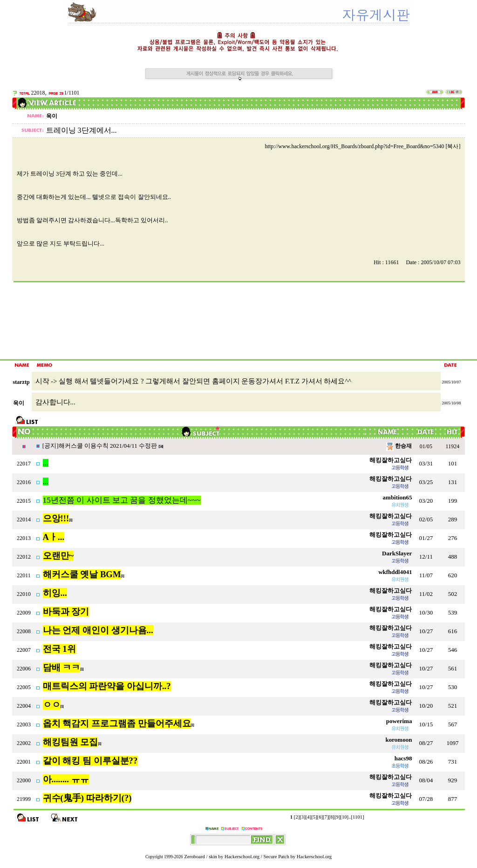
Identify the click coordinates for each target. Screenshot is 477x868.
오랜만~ (58, 556)
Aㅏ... (54, 537)
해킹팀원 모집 (71, 742)
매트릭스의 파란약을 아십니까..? (107, 686)
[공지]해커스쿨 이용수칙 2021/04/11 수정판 (100, 446)
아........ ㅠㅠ (66, 779)
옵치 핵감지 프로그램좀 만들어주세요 (117, 723)
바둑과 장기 (66, 612)
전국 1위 (59, 649)
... (46, 463)
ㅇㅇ (52, 705)
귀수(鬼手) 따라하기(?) (87, 798)
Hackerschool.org (242, 857)
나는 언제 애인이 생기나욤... (98, 630)
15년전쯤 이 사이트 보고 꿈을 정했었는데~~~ (122, 500)
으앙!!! (56, 518)
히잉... (55, 593)
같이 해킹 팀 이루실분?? (90, 761)
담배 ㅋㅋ (62, 667)
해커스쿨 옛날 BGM (82, 574)
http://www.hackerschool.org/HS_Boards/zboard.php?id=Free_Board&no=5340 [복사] (363, 146)
